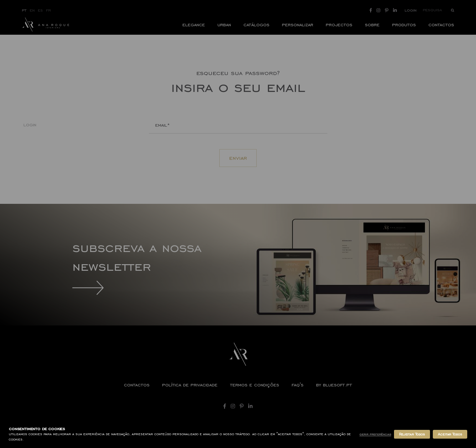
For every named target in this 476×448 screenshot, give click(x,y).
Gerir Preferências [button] (375, 434)
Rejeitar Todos (412, 434)
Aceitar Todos (450, 434)
